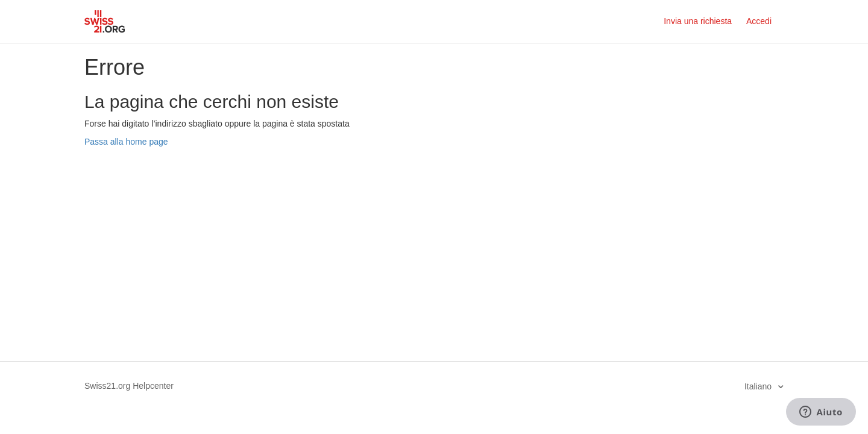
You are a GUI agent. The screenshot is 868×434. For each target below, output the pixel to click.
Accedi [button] (759, 21)
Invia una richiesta (698, 21)
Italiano (759, 386)
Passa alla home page (126, 142)
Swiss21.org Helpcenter (129, 386)
